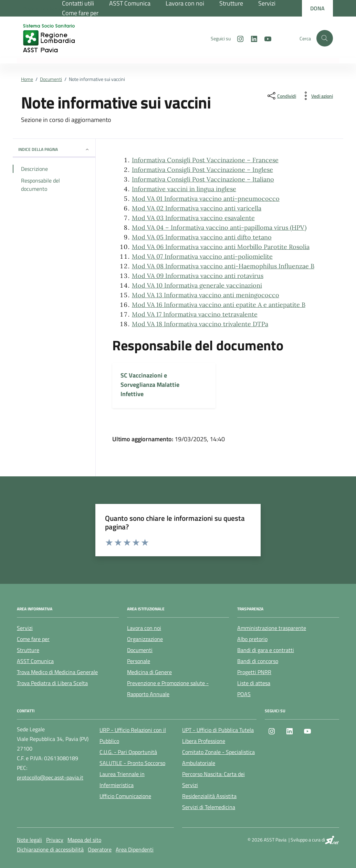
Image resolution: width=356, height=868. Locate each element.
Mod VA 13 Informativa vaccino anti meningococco (206, 295)
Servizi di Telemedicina (209, 807)
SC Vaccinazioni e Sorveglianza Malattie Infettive (150, 385)
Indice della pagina (54, 149)
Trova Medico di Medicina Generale (57, 672)
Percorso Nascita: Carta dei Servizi (213, 779)
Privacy (55, 840)
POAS (244, 694)
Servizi (25, 628)
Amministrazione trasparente (272, 628)
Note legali (29, 840)
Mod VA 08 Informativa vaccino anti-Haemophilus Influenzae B (223, 266)
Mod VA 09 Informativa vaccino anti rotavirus (198, 276)
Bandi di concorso (258, 661)
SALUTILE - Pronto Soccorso (132, 763)
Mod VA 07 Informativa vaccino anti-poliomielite (202, 256)
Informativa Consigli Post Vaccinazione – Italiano (203, 179)
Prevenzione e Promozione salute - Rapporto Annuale (168, 689)
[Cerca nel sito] (325, 38)
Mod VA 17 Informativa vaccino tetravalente (195, 314)
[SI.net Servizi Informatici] (332, 840)
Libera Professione (204, 741)
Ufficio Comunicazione (125, 796)
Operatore (100, 849)
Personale (139, 661)
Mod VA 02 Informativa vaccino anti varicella (197, 208)
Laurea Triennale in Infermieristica (122, 779)
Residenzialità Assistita (209, 796)
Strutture (28, 650)
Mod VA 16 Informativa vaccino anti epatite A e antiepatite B (219, 305)
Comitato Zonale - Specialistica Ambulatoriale (218, 757)
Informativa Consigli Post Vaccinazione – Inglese (202, 170)
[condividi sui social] (281, 96)
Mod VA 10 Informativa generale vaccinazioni (197, 285)
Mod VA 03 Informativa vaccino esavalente (193, 218)
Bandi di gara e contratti (266, 650)
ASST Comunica (35, 661)
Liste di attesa (254, 683)
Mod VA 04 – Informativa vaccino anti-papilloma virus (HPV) (219, 228)
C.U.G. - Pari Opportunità (128, 752)
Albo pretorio (252, 639)
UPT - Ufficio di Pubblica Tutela (218, 730)
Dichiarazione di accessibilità (50, 849)
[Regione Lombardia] (43, 8)
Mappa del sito (84, 840)
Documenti (140, 650)
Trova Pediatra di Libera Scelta (52, 683)
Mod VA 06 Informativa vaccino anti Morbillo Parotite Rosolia (221, 247)
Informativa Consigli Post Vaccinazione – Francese (205, 160)
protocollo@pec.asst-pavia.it (50, 777)
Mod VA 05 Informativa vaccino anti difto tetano (202, 237)
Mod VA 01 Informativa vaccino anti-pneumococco (206, 199)
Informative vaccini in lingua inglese (184, 189)
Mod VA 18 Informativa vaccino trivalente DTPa (200, 324)
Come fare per (80, 13)
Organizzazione (145, 639)
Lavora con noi (144, 628)
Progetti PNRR (254, 672)
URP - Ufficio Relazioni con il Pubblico (133, 735)
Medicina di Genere (149, 672)
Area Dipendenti (135, 849)
